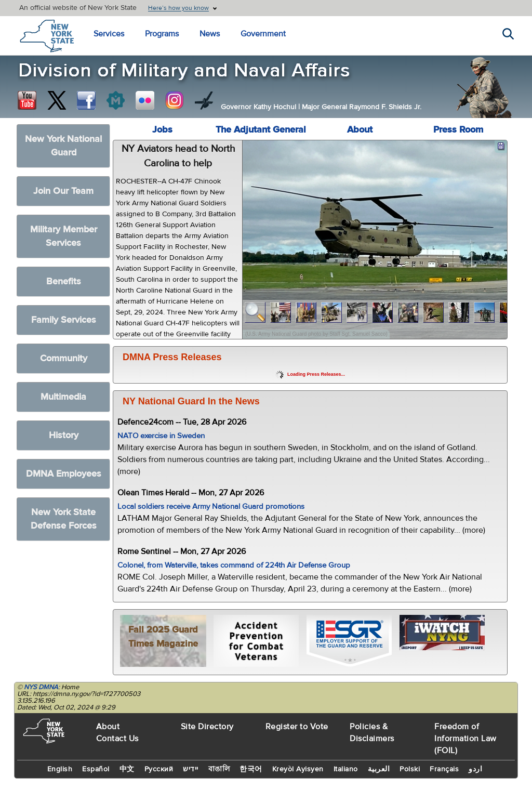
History (64, 435)
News (210, 34)
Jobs (162, 130)
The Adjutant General (261, 130)
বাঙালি (219, 769)
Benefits (64, 281)
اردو (475, 769)
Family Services (64, 320)
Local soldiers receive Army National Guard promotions (211, 507)
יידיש (191, 769)
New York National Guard (63, 146)
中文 (127, 769)
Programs (162, 34)
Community (64, 358)
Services (109, 34)
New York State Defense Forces (64, 519)
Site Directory (207, 727)
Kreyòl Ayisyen (298, 769)
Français (444, 769)
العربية (379, 769)
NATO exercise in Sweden (161, 436)
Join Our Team (63, 191)
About (360, 130)
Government (263, 34)
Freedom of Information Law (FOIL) (465, 739)
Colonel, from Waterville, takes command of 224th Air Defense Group (234, 565)
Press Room (458, 130)
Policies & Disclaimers (372, 733)
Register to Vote (297, 727)
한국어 (251, 769)
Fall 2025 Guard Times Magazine (163, 637)
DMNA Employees (64, 474)
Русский (159, 769)
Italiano (346, 769)
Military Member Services (64, 236)
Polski (410, 769)
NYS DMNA (41, 687)
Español (96, 769)
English (60, 769)
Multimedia (63, 397)
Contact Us (117, 739)
